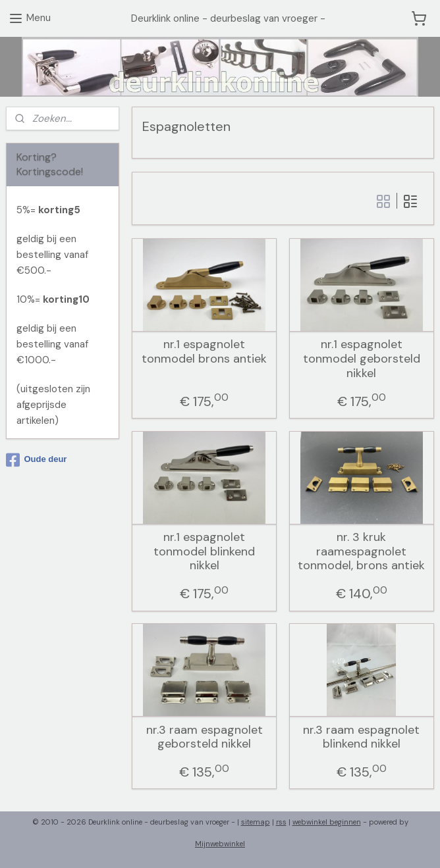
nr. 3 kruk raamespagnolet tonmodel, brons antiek (361, 552)
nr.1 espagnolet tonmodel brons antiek (204, 352)
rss (281, 822)
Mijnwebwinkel (220, 844)
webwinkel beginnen (327, 822)
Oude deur (36, 460)
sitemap (256, 822)
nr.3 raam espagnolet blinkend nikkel (361, 737)
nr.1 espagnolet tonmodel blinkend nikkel (204, 552)
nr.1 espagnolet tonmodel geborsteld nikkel (362, 359)
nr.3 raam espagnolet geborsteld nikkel (205, 737)
